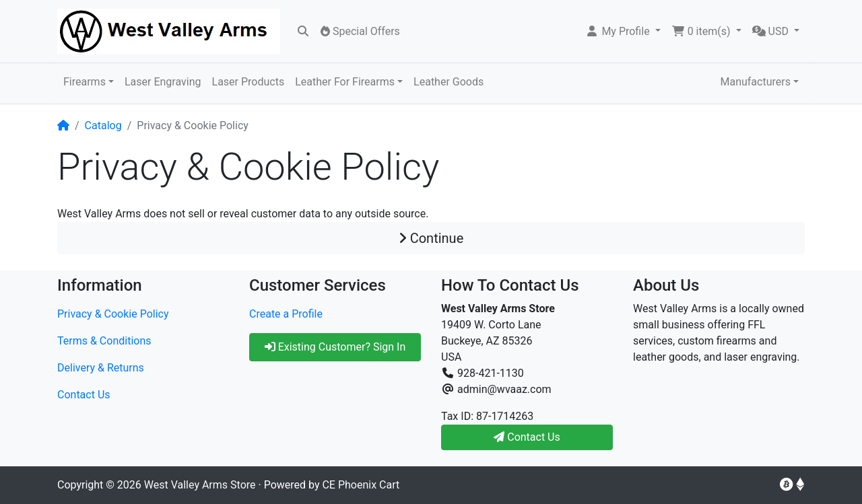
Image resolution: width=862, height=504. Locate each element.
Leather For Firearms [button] (345, 82)
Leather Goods (449, 82)
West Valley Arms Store (200, 485)
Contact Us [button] (527, 437)
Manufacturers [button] (755, 82)
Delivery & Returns (101, 368)
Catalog (103, 125)
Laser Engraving (163, 82)
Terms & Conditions (104, 341)
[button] (623, 32)
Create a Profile (286, 314)
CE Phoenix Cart (361, 485)
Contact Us (84, 395)
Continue (431, 238)
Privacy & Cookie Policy (113, 314)
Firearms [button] (85, 82)
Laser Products (248, 82)
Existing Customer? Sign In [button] (335, 347)
